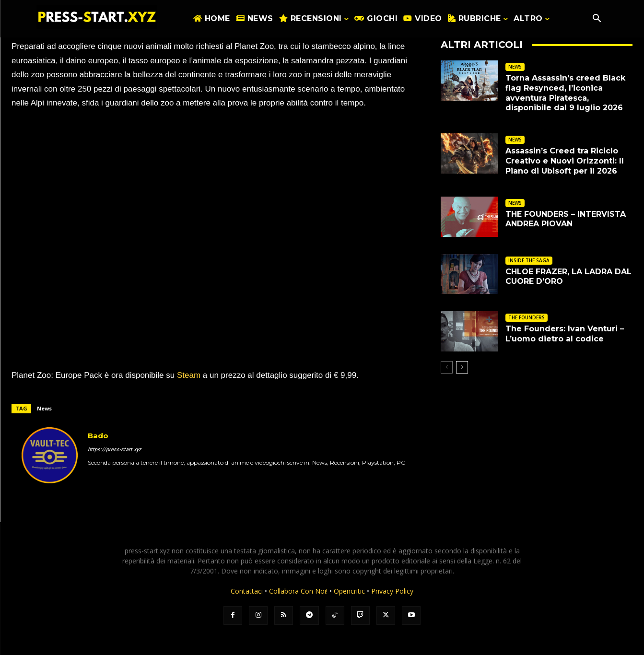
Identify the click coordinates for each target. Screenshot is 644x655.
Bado (98, 436)
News (44, 408)
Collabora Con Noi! (298, 591)
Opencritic (350, 591)
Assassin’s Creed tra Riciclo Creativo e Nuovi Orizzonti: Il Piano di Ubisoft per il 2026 (565, 161)
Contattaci (247, 591)
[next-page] (462, 367)
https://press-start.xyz (114, 450)
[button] (597, 19)
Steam (189, 375)
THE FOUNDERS (527, 317)
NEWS (515, 67)
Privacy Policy (392, 591)
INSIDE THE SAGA (529, 260)
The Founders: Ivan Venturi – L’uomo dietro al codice (565, 334)
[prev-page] (447, 367)
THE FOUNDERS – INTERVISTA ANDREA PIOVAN (566, 219)
